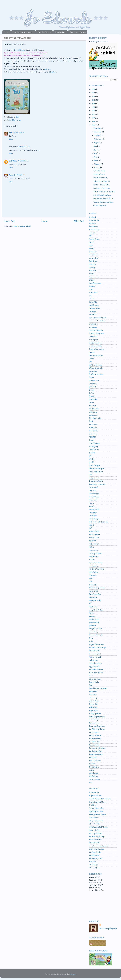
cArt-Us (92, 299)
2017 (94, 93)
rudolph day (93, 660)
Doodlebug (93, 384)
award (91, 242)
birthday (92, 267)
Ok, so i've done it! (100, 206)
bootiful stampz (15, 120)
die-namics (93, 371)
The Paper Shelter (95, 739)
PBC (90, 604)
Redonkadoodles (95, 651)
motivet (92, 560)
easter (91, 403)
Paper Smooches (95, 594)
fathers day (93, 428)
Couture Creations (96, 330)
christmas (93, 315)
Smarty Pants (94, 682)
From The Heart (95, 443)
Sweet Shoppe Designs (97, 717)
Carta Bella (93, 302)
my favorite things (96, 563)
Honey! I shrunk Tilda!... (102, 185)
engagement (93, 415)
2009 (94, 122)
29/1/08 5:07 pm (23, 161)
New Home (93, 575)
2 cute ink (93, 217)
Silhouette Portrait (96, 670)
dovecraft (92, 387)
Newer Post (10, 221)
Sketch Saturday (95, 679)
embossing (93, 412)
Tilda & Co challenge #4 (102, 181)
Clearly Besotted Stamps (98, 318)
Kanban (92, 503)
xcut (91, 783)
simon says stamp (96, 673)
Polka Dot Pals (94, 622)
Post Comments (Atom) (22, 226)
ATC (90, 236)
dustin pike (93, 399)
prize (91, 641)
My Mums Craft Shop (97, 569)
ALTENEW (92, 224)
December (98, 128)
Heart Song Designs (96, 472)
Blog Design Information (23, 32)
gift (90, 456)
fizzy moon (93, 434)
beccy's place (94, 258)
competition (93, 324)
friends (92, 440)
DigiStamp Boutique (96, 374)
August (97, 143)
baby (91, 245)
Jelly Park (92, 490)
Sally (11, 133)
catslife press (94, 305)
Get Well (92, 453)
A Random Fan (94, 220)
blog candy (93, 271)
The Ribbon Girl (94, 742)
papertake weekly (95, 600)
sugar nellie (93, 710)
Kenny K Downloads (96, 821)
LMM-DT (92, 525)
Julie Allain (13, 161)
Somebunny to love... (101, 178)
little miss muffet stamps (98, 522)
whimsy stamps (95, 780)
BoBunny (92, 280)
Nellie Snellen (93, 572)
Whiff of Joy (94, 776)
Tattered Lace (94, 723)
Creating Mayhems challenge (103, 202)
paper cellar (93, 585)
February (98, 164)
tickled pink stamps (96, 754)
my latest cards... (99, 171)
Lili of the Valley (95, 824)
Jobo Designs (60, 32)
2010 (94, 118)
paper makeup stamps (97, 588)
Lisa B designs (94, 519)
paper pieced (93, 591)
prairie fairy (93, 632)
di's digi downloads (96, 368)
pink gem (92, 616)
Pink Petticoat (94, 619)
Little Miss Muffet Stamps (98, 827)
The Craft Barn (94, 732)
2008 (94, 125)
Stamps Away (94, 701)
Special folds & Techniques (98, 688)
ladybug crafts (94, 509)
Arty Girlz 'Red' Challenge (102, 195)
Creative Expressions (97, 349)
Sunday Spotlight (95, 714)
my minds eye (94, 566)
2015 (94, 100)
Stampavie (93, 695)
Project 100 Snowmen (96, 644)
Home (7, 32)
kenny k (92, 506)
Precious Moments (96, 635)
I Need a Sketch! (44, 32)
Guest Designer (95, 465)
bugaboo (92, 286)
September (98, 139)
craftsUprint (93, 340)
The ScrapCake (94, 745)
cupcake (92, 352)
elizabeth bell (94, 409)
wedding (92, 770)
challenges (93, 311)
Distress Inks (94, 381)
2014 (94, 104)
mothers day (94, 556)
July (96, 146)
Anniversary (93, 227)
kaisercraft (93, 500)
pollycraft (92, 626)
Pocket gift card (99, 174)
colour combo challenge (98, 321)
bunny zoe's (93, 293)
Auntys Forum (94, 239)
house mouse (94, 478)
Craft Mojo (93, 805)
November (98, 132)
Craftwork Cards (95, 343)
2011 (93, 114)
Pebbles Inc (93, 607)
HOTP (91, 475)
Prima (91, 638)
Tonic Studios (94, 767)
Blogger (73, 974)
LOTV (91, 528)
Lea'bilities (93, 516)
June (96, 150)
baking (91, 249)
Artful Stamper (94, 230)
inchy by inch (94, 487)
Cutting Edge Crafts (96, 808)
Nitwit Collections (95, 840)
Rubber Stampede (95, 657)
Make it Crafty (94, 531)
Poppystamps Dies (96, 629)
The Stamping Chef (96, 751)
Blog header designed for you (104, 199)
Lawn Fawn (93, 513)
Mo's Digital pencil (95, 833)
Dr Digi (92, 390)
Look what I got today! (102, 188)
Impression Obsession (97, 484)
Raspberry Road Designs (98, 647)
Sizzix (91, 676)
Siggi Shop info (94, 666)
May (96, 153)
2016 (94, 96)
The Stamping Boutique (97, 748)
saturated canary (95, 663)
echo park (93, 406)
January (97, 168)
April (96, 157)
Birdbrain (92, 264)
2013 (94, 107)
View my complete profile (108, 929)
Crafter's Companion (97, 333)
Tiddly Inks (93, 757)
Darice (91, 359)
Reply (11, 139)
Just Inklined (94, 497)
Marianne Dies (94, 538)
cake (91, 296)
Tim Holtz (92, 764)
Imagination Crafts (96, 481)
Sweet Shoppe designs (97, 849)
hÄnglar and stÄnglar (97, 468)
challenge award (95, 308)
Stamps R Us (94, 704)
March (96, 161)
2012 (94, 111)
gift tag (92, 459)
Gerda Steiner (94, 450)
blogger (92, 274)
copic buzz (93, 327)
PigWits (92, 613)
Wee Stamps (93, 865)
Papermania (93, 597)
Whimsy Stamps (95, 868)
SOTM (91, 685)
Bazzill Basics (94, 255)
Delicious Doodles (95, 365)
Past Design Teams (78, 32)
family (91, 421)
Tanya (11, 175)
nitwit (91, 578)
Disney (91, 377)
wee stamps (93, 773)
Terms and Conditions (97, 726)
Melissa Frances (95, 544)
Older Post (79, 221)
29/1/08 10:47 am (24, 147)
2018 (94, 89)
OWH (91, 582)
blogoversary (94, 277)
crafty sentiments (95, 346)
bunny (91, 289)
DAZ (91, 362)
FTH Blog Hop (94, 446)
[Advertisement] (99, 908)
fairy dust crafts (95, 418)
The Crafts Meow (95, 735)
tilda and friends (95, 761)
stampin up (93, 698)
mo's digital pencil (95, 553)
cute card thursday (96, 355)
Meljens (92, 547)
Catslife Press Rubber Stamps (100, 799)
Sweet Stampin (94, 720)
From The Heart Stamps (98, 815)
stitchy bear (93, 707)
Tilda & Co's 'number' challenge (104, 192)
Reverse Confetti (95, 654)
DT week (92, 396)
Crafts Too (93, 337)
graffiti (92, 462)
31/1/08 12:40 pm (19, 175)
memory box (94, 550)
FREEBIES (92, 437)
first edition (93, 431)
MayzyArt (92, 541)
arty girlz (92, 233)
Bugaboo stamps (95, 796)
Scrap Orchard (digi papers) (99, 846)
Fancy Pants (93, 425)
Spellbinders (93, 692)
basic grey (93, 252)
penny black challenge (96, 610)
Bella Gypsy (93, 261)
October (97, 135)
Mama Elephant (94, 534)
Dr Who (92, 393)
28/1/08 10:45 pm (19, 133)
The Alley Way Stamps (97, 729)
